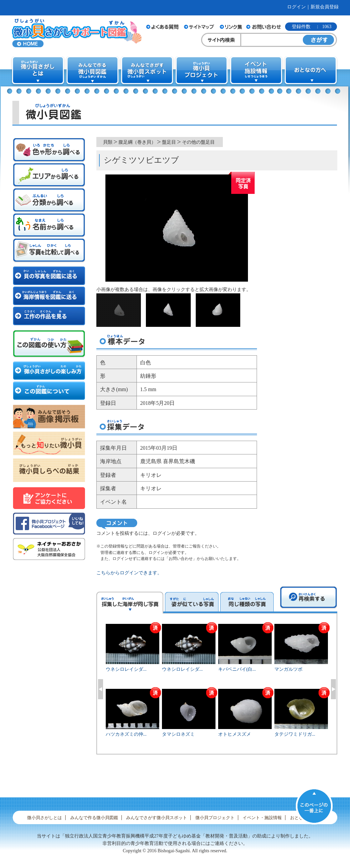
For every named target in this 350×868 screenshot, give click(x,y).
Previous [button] (101, 689)
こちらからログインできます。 (129, 573)
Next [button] (333, 689)
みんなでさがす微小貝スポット (157, 818)
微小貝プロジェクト (215, 818)
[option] (217, 688)
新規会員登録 (325, 7)
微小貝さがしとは (45, 818)
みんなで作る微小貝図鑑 (94, 818)
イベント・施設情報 (262, 818)
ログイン (296, 7)
